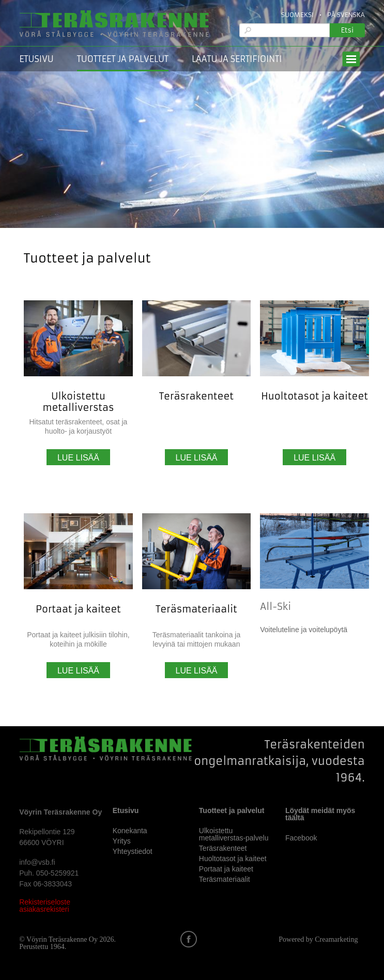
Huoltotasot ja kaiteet (314, 396)
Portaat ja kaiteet (78, 609)
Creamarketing (336, 939)
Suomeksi (297, 15)
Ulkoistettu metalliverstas (78, 402)
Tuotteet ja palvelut (123, 59)
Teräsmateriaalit (196, 609)
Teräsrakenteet (196, 396)
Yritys (122, 841)
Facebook (301, 838)
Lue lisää (78, 458)
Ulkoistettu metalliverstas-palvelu (234, 834)
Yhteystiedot (133, 851)
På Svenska (346, 15)
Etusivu (36, 59)
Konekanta (130, 831)
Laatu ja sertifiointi (237, 59)
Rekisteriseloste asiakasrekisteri (45, 906)
